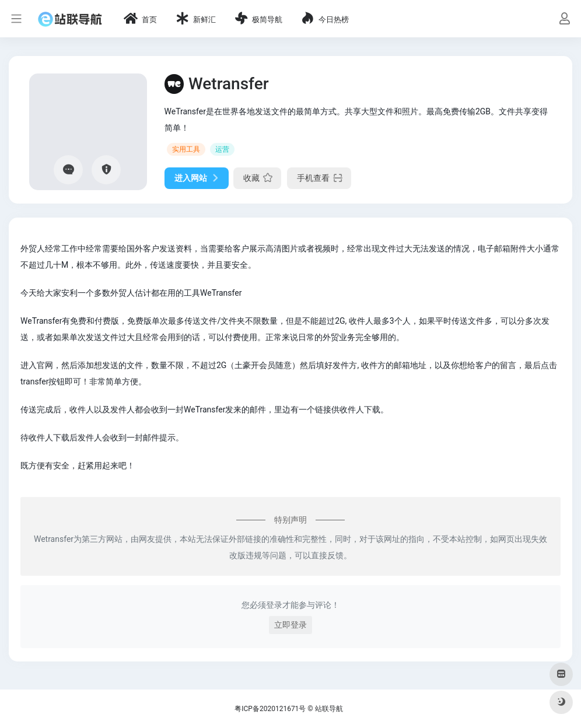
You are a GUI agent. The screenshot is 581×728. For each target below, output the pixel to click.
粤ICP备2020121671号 (270, 709)
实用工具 (186, 149)
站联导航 (329, 709)
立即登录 (290, 625)
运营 (222, 149)
